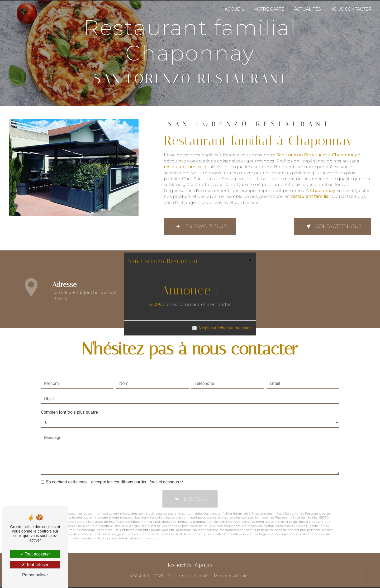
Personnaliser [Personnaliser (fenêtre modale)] (35, 575)
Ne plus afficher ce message (225, 328)
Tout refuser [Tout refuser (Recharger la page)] (35, 565)
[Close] (250, 260)
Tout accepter (35, 554)
